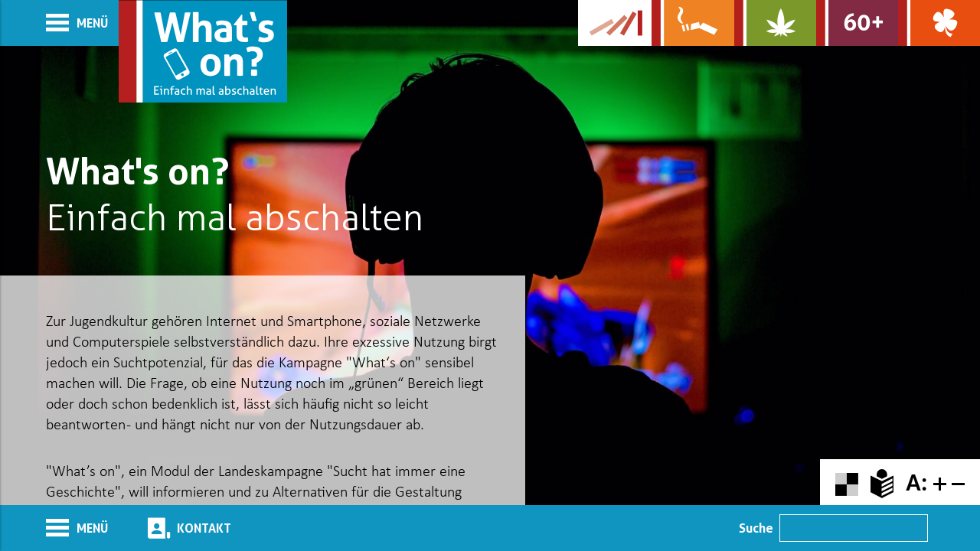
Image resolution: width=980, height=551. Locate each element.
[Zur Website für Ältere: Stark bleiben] (857, 23)
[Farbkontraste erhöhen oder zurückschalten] (847, 483)
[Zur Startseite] (203, 51)
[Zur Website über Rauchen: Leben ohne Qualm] (693, 23)
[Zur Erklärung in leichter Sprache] (882, 483)
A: (916, 483)
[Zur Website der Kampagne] (615, 23)
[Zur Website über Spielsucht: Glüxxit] (939, 23)
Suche (756, 528)
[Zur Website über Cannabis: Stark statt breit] (775, 23)
